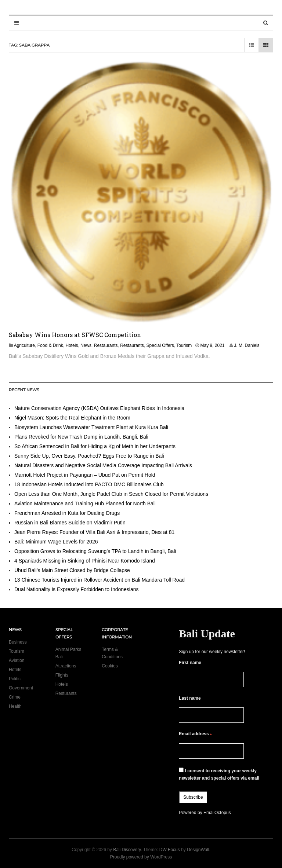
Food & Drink (50, 345)
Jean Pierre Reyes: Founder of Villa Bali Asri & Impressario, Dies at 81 (94, 532)
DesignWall (198, 850)
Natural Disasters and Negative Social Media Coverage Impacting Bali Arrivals (103, 465)
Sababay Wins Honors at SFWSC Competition (75, 335)
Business (18, 642)
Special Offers (160, 345)
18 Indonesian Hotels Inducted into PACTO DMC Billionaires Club (89, 484)
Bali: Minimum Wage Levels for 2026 (56, 542)
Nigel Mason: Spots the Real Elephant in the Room (72, 418)
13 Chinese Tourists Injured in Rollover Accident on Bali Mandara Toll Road (100, 580)
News (86, 345)
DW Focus (170, 850)
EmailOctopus (217, 813)
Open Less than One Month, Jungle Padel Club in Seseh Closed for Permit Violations (111, 494)
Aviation (17, 660)
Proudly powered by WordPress (141, 857)
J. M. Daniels (247, 345)
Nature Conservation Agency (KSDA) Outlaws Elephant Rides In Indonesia (99, 408)
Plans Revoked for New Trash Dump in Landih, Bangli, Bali (81, 437)
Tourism (184, 345)
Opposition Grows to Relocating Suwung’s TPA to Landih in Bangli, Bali (95, 551)
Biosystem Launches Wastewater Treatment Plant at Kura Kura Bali (91, 427)
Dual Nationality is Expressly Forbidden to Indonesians (77, 589)
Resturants (66, 693)
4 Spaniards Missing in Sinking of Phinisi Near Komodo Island (85, 561)
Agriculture (24, 345)
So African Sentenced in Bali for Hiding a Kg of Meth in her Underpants (95, 446)
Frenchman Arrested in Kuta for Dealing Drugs (67, 513)
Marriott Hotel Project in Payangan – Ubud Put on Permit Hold (85, 475)
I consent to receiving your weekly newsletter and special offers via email (219, 774)
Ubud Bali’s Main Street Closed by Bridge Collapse (72, 570)
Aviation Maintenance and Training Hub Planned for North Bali (85, 503)
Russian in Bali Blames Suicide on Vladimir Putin (70, 523)
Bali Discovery (127, 850)
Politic (15, 679)
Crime (15, 697)
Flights (62, 675)
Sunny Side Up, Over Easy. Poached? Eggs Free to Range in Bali (89, 456)
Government (21, 688)
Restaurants (106, 345)
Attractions (66, 666)
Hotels (72, 345)
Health (15, 706)
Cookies (110, 666)
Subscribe (193, 797)
